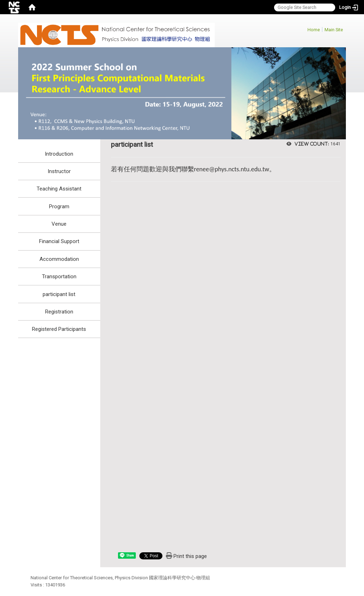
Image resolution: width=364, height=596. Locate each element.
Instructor (59, 171)
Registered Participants (59, 329)
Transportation (59, 276)
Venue (59, 224)
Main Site (334, 30)
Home (314, 30)
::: (304, 29)
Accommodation (59, 259)
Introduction (59, 154)
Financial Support (59, 241)
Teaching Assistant (59, 189)
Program (59, 206)
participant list (59, 294)
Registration (59, 312)
